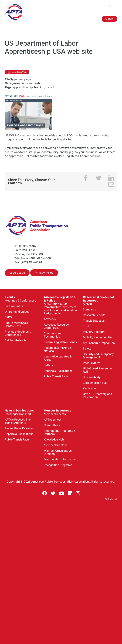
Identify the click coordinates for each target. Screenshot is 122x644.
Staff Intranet (111, 499)
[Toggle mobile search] (109, 5)
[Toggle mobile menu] (116, 5)
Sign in (109, 19)
